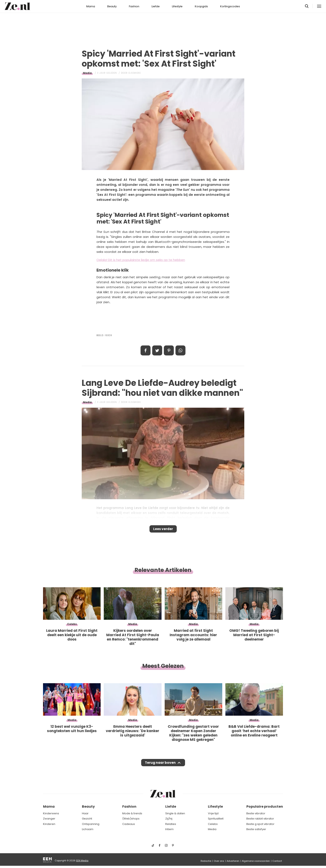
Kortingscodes (230, 6)
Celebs (213, 824)
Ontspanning (91, 824)
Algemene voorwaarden (256, 861)
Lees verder (163, 530)
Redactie (206, 861)
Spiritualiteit (216, 819)
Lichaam (88, 829)
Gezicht (87, 819)
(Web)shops (131, 819)
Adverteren (233, 861)
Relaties (171, 824)
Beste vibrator (256, 813)
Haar (85, 813)
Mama (91, 6)
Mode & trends (132, 813)
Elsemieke (135, 73)
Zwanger (49, 819)
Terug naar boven (160, 767)
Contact (277, 861)
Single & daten (175, 813)
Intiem (169, 829)
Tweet (157, 350)
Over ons (219, 861)
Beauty (112, 6)
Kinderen (49, 824)
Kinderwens (51, 813)
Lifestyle (177, 6)
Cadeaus (129, 824)
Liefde (156, 6)
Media (87, 73)
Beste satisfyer (256, 829)
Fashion (134, 6)
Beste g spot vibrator (260, 824)
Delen (146, 350)
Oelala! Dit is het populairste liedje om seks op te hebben (141, 260)
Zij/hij (169, 819)
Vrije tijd (213, 813)
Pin (169, 350)
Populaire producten (265, 807)
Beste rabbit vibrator (260, 819)
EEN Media (82, 861)
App (180, 350)
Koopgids (201, 6)
